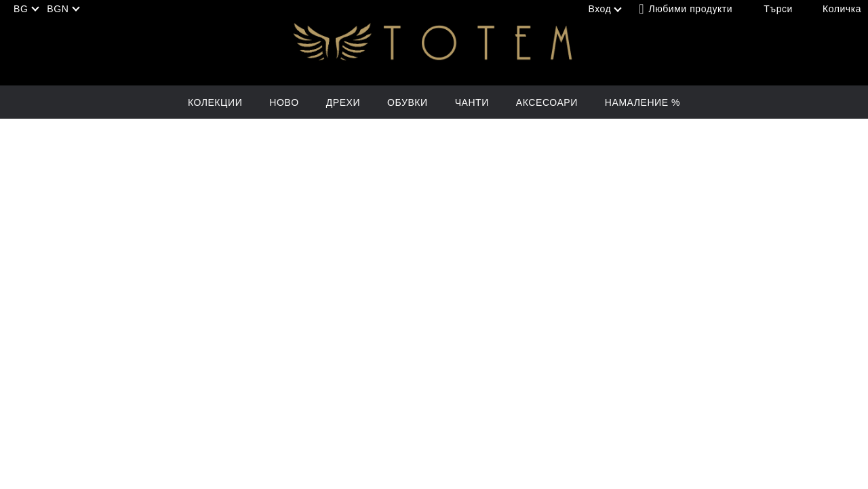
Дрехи (343, 102)
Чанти (472, 102)
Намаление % (643, 102)
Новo (284, 102)
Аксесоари (547, 102)
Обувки (408, 102)
